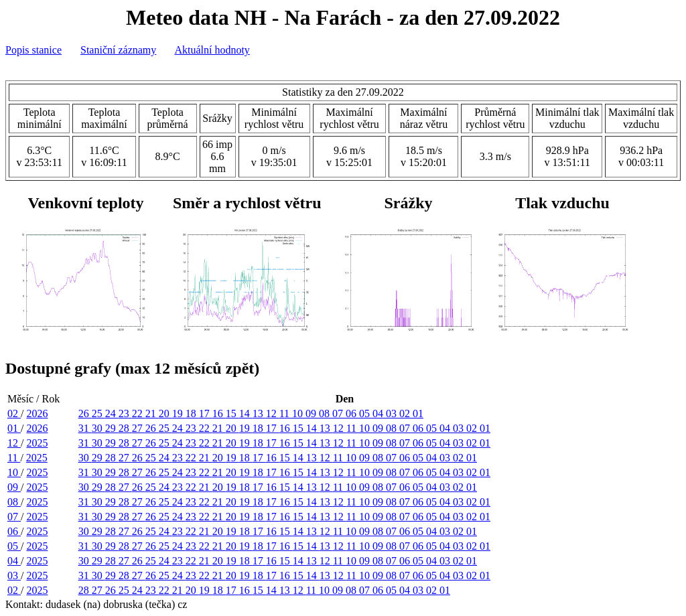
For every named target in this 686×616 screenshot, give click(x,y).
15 (232, 413)
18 (192, 413)
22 (139, 413)
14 (246, 413)
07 (339, 413)
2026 (37, 413)
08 (326, 413)
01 (418, 413)
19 (179, 413)
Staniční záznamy (118, 50)
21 (152, 413)
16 (219, 413)
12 (273, 413)
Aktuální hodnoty (212, 50)
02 (14, 413)
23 (125, 413)
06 (352, 413)
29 (112, 428)
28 (125, 428)
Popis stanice (33, 50)
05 (366, 413)
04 (379, 413)
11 (286, 413)
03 (393, 413)
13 (259, 413)
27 (139, 428)
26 (85, 413)
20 (165, 413)
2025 (37, 443)
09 (312, 413)
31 (85, 428)
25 (98, 413)
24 (112, 413)
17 (206, 413)
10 (299, 413)
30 (98, 428)
